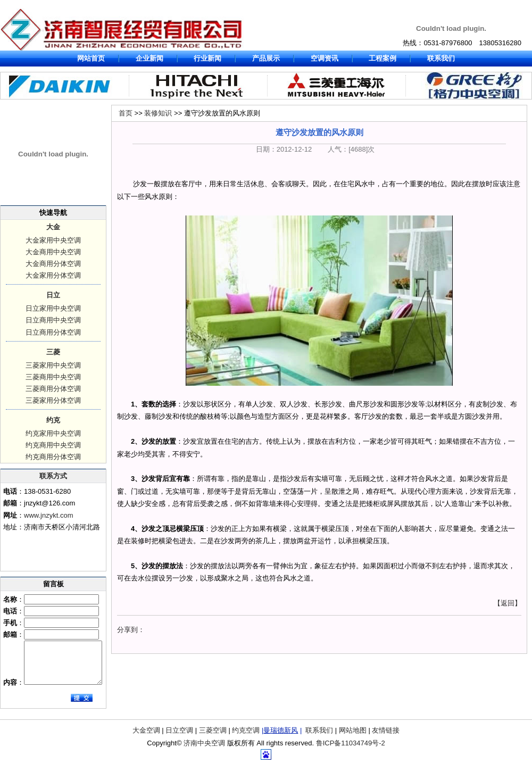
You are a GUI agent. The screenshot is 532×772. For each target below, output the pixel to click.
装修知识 (158, 113)
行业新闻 (207, 58)
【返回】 (508, 603)
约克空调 (246, 738)
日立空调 (179, 738)
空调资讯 (325, 58)
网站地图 (353, 738)
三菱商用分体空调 (53, 389)
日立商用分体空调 (53, 332)
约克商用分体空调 (53, 457)
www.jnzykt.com (48, 515)
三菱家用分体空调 (53, 400)
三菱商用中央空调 (53, 377)
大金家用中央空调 (53, 240)
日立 (53, 295)
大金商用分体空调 (53, 264)
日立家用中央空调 (53, 308)
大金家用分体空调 (53, 275)
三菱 (53, 352)
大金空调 (146, 738)
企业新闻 (149, 58)
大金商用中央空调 (53, 252)
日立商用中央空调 (53, 320)
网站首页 (91, 58)
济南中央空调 (204, 751)
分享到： (131, 630)
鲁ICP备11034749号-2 (351, 751)
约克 (53, 420)
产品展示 (266, 58)
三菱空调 (213, 738)
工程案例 (383, 58)
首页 (126, 113)
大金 (53, 227)
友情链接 (386, 738)
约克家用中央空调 (53, 433)
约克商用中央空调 (53, 445)
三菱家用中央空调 (53, 365)
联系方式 (53, 476)
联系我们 (441, 58)
